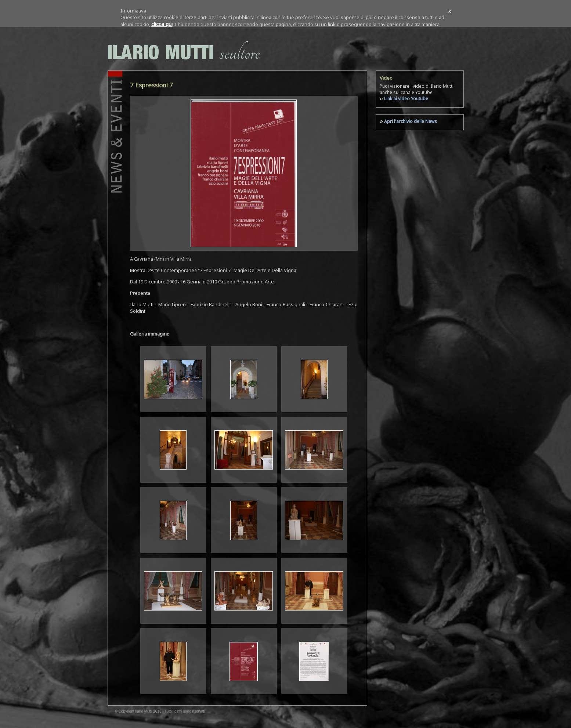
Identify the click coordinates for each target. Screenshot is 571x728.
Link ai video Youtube (406, 99)
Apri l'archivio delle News (411, 121)
